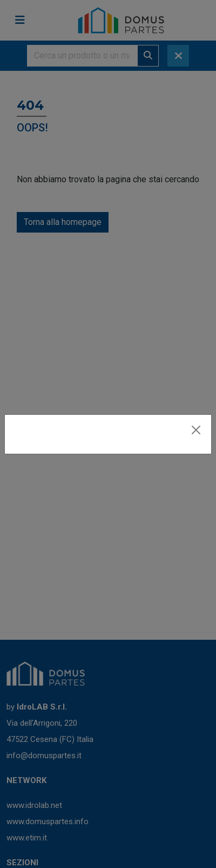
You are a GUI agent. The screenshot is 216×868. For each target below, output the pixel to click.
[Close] (196, 430)
